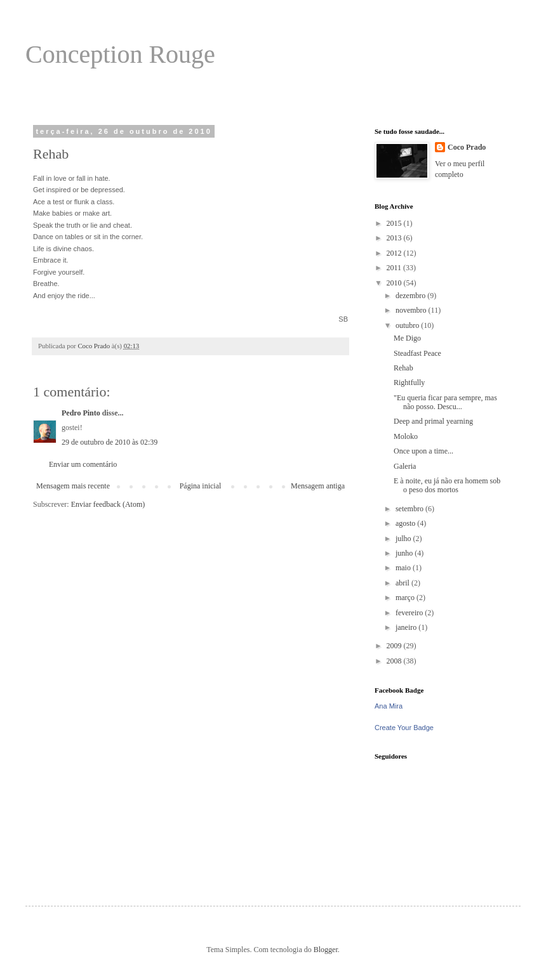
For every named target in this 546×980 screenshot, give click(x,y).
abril (403, 583)
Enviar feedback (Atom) (108, 504)
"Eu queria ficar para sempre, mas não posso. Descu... (445, 402)
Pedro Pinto (81, 413)
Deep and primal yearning (433, 421)
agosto (406, 523)
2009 (395, 646)
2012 (395, 253)
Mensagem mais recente (73, 486)
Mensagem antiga (318, 486)
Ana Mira (389, 706)
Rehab (403, 368)
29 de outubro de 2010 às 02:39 (110, 442)
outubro (408, 325)
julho (404, 539)
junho (405, 553)
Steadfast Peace (417, 353)
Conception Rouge (120, 54)
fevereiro (410, 613)
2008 (395, 661)
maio (404, 568)
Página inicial (201, 486)
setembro (410, 509)
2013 (395, 238)
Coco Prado (467, 147)
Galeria (405, 466)
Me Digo (407, 338)
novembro (412, 310)
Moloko (406, 436)
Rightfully (409, 382)
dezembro (411, 296)
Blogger (326, 950)
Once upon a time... (423, 451)
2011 (395, 268)
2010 (395, 283)
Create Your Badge (404, 728)
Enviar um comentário (83, 464)
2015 (395, 223)
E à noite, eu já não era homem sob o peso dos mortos (447, 485)
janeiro (407, 627)
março (406, 598)
